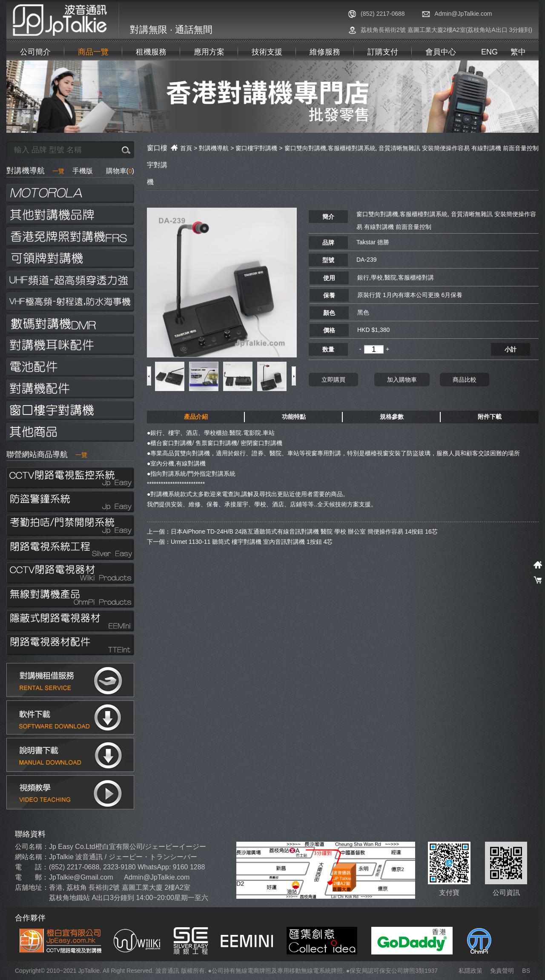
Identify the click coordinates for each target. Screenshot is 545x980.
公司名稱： (32, 847)
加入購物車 (402, 363)
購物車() (120, 171)
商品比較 (465, 363)
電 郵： (32, 877)
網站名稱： (32, 857)
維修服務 (325, 52)
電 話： (32, 867)
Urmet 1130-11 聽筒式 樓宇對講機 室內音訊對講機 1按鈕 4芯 (252, 525)
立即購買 (333, 363)
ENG (489, 52)
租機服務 (151, 52)
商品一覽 (93, 52)
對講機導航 (35, 171)
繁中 (518, 52)
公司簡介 (35, 52)
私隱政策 (470, 971)
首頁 (181, 148)
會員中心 (441, 52)
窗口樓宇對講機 (256, 148)
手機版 (83, 171)
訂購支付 (383, 52)
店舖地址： (32, 887)
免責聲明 (502, 971)
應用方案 (209, 52)
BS (526, 971)
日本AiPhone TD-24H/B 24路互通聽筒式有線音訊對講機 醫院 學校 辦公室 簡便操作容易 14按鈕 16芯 (304, 514)
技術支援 (267, 52)
